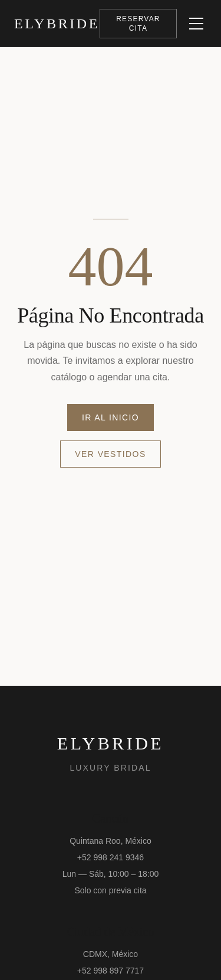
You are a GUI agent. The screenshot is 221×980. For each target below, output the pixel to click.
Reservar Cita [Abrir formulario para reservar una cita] (138, 24)
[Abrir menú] (197, 24)
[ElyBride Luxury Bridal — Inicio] (57, 24)
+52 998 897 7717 (111, 971)
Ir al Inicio (111, 417)
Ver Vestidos (110, 454)
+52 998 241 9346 (111, 857)
